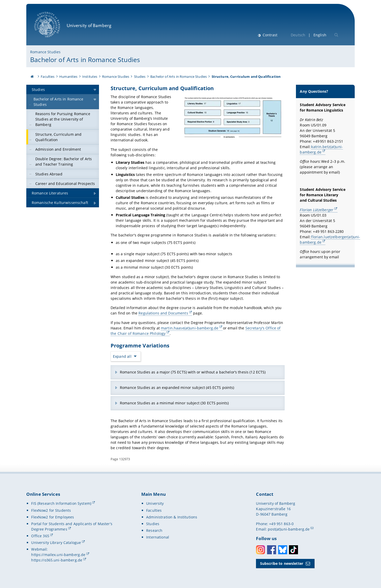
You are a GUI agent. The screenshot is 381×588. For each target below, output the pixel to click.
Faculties (48, 76)
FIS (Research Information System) (61, 503)
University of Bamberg (73, 27)
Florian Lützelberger (317, 210)
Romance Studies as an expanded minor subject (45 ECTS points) (177, 387)
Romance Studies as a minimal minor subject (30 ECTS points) (174, 403)
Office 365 (40, 536)
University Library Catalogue (56, 543)
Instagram (260, 550)
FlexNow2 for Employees (53, 517)
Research (154, 530)
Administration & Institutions (172, 517)
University (155, 503)
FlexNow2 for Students (51, 510)
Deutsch (298, 35)
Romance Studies (45, 52)
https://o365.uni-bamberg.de (57, 560)
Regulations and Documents (163, 313)
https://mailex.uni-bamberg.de (58, 555)
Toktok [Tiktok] (293, 550)
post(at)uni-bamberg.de (289, 529)
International (158, 537)
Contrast (270, 35)
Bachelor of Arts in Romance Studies (85, 59)
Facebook (272, 550)
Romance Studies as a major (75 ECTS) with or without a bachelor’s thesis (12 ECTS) (193, 372)
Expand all (122, 356)
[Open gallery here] (232, 118)
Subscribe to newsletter (282, 563)
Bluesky (283, 550)
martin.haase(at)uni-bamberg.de (190, 328)
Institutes (90, 76)
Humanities (68, 76)
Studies (140, 76)
